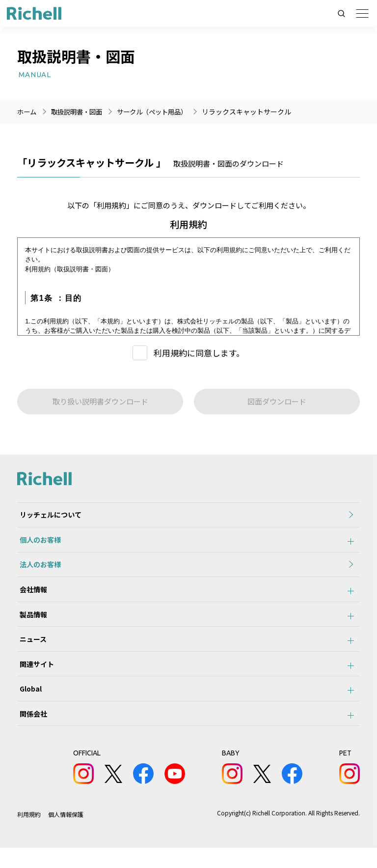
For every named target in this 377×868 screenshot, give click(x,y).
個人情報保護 (66, 834)
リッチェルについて (48, 516)
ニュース (31, 651)
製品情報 (31, 624)
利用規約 (29, 834)
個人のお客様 (38, 543)
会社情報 (31, 597)
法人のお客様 (38, 570)
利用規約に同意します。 (199, 353)
